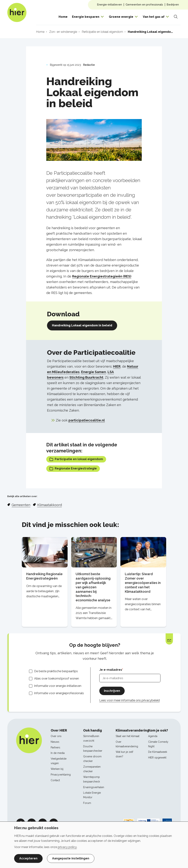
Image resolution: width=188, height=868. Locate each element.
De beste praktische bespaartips (56, 671)
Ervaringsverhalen (94, 787)
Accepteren (28, 858)
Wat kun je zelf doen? (124, 754)
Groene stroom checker (92, 759)
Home (63, 17)
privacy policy (67, 847)
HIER (117, 366)
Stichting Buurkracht (86, 377)
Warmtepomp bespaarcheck (92, 779)
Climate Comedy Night (158, 744)
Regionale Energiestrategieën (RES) (102, 276)
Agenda (153, 736)
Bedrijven (173, 4)
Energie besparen (86, 17)
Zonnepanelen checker (92, 769)
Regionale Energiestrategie (73, 469)
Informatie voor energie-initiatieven (58, 686)
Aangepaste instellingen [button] (71, 858)
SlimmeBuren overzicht (91, 738)
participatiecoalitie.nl (87, 420)
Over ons (56, 736)
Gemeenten (21, 505)
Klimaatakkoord (50, 505)
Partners (55, 747)
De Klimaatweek (158, 752)
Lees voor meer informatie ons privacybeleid (130, 700)
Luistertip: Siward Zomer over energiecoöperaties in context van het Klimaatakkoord (143, 583)
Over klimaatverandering (127, 744)
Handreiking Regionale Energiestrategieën (44, 576)
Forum (87, 803)
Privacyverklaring (61, 775)
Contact (55, 780)
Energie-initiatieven (110, 4)
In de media (58, 753)
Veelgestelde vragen (59, 761)
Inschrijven (112, 691)
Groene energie (121, 17)
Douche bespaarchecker (93, 749)
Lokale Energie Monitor (92, 795)
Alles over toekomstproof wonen (57, 679)
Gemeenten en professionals (144, 4)
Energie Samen (94, 372)
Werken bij (57, 769)
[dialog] (94, 845)
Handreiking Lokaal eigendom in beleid (82, 325)
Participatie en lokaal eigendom (76, 459)
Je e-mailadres (111, 670)
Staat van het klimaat (128, 736)
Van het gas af (154, 17)
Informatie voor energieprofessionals (59, 693)
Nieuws (55, 742)
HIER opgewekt (157, 758)
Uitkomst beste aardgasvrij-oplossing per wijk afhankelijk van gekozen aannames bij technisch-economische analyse (93, 587)
